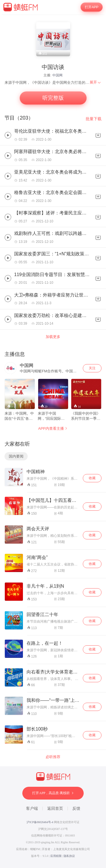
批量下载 (94, 119)
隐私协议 (69, 856)
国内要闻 (16, 456)
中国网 (57, 75)
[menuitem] (96, 82)
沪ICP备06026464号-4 (40, 822)
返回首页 (55, 808)
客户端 (32, 808)
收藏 (92, 478)
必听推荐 (53, 757)
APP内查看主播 (53, 428)
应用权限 (56, 856)
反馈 (76, 808)
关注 (92, 368)
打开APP (92, 7)
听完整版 (53, 98)
